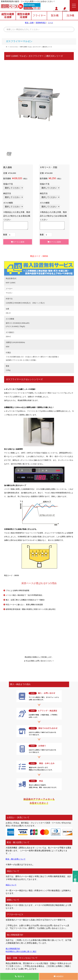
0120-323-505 (30, 5)
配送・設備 (29, 23)
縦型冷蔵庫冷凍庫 (8, 16)
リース (50, 23)
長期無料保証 (41, 23)
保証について (11, 885)
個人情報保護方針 (13, 949)
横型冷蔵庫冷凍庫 (24, 16)
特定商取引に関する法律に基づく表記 (22, 951)
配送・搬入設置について (16, 859)
